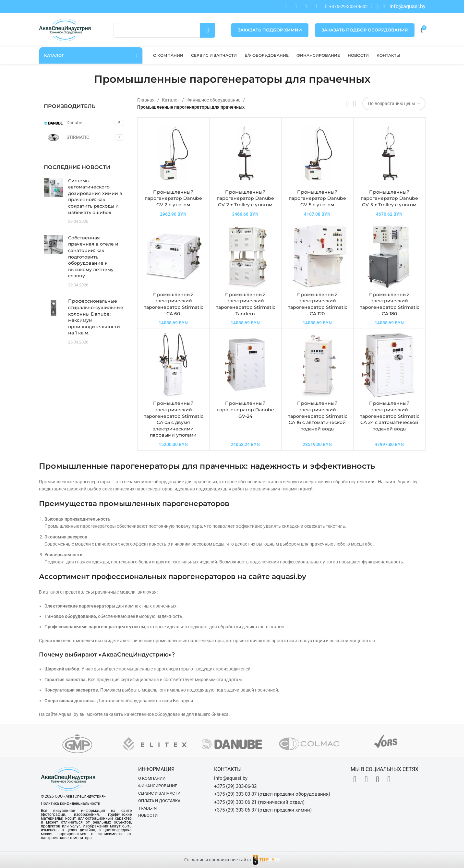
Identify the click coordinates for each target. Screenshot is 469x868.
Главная (146, 100)
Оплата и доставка (159, 801)
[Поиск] (164, 30)
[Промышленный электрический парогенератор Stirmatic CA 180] (389, 256)
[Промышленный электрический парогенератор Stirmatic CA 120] (317, 256)
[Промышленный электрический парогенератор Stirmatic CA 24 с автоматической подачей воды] (389, 365)
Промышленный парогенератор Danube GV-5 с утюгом (317, 198)
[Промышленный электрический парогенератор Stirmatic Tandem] (245, 256)
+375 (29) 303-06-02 (235, 786)
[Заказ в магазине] (394, 103)
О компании (152, 778)
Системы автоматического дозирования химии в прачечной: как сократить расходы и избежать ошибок (95, 197)
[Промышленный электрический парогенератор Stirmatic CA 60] (173, 256)
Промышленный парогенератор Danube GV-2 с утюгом (173, 198)
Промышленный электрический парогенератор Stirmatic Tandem (245, 304)
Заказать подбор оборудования (365, 30)
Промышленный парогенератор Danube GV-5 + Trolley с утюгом (389, 198)
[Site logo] (65, 30)
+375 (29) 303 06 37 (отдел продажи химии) (263, 810)
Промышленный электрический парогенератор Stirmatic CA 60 (173, 304)
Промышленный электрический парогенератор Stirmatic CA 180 (389, 304)
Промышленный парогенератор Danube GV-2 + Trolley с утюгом (245, 198)
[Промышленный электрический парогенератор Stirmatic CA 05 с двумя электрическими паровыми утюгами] (173, 365)
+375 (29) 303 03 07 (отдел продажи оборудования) (272, 794)
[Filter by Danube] (78, 123)
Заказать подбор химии (270, 30)
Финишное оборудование (213, 100)
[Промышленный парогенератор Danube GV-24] (245, 365)
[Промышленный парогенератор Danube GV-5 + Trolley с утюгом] (389, 154)
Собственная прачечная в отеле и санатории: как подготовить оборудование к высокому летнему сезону (93, 257)
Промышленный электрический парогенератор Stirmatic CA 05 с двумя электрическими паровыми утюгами (173, 419)
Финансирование (158, 786)
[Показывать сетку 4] (354, 104)
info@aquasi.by (231, 778)
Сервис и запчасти (159, 793)
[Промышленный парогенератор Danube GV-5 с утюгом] (317, 154)
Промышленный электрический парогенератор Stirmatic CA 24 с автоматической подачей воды (389, 416)
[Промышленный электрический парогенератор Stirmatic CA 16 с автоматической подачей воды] (317, 365)
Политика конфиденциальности (71, 803)
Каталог (171, 100)
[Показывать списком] (347, 104)
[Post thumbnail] (54, 201)
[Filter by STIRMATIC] (78, 138)
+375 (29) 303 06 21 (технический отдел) (259, 802)
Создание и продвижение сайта (218, 860)
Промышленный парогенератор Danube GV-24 (245, 410)
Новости (148, 815)
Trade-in (147, 808)
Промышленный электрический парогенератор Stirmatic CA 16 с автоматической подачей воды (317, 416)
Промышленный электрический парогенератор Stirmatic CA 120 (317, 304)
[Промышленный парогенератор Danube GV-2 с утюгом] (173, 154)
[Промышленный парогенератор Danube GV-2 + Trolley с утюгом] (245, 154)
